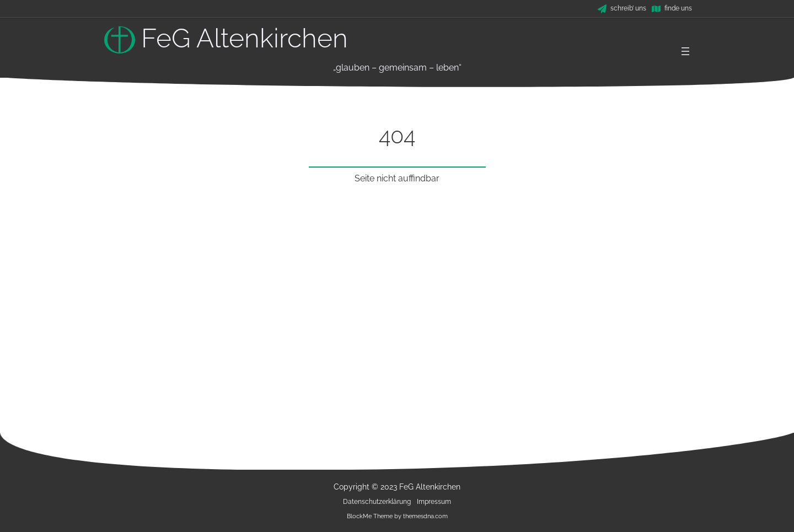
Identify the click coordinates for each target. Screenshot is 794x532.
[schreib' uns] (622, 9)
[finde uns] (672, 9)
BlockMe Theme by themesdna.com (397, 516)
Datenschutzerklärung (377, 502)
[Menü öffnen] (685, 51)
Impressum (434, 502)
